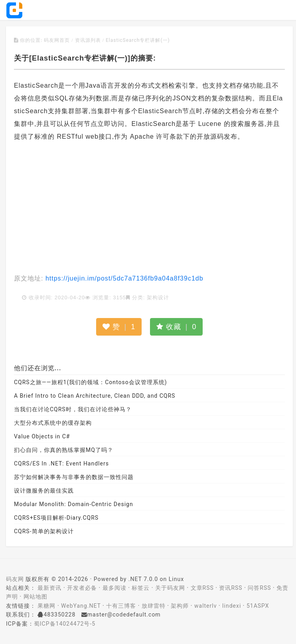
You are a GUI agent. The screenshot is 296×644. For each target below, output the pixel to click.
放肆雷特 (154, 606)
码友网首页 (57, 40)
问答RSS (259, 588)
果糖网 (46, 606)
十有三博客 (121, 606)
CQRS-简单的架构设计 (44, 531)
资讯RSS (231, 588)
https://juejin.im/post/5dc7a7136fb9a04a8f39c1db (123, 278)
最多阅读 (114, 588)
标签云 (141, 588)
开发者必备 (82, 588)
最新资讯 (49, 588)
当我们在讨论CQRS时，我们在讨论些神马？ (73, 409)
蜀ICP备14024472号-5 (65, 624)
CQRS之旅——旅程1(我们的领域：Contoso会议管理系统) (91, 382)
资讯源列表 (88, 40)
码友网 (15, 579)
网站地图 (36, 597)
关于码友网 (170, 588)
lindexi (232, 606)
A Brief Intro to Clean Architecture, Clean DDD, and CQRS (95, 396)
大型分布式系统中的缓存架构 (53, 423)
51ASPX (258, 606)
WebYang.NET (81, 606)
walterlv (205, 606)
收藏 (177, 327)
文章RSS (202, 588)
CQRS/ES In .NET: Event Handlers (61, 463)
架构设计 (158, 297)
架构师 (180, 606)
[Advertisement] (149, 208)
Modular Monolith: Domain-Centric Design (74, 504)
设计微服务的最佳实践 (44, 491)
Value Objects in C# (42, 436)
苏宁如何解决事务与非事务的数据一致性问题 (74, 477)
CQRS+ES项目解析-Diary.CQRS (56, 518)
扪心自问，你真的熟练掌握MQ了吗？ (64, 450)
